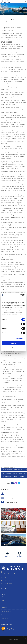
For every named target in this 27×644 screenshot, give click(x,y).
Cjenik (2, 600)
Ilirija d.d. (3, 597)
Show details (19, 339)
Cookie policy (4, 618)
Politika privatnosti (5, 615)
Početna (9, 22)
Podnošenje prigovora (6, 611)
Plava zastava (7, 554)
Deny (13, 348)
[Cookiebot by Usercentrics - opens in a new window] (19, 295)
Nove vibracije (17, 641)
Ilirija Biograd (4, 608)
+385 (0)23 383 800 (8, 577)
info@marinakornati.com (9, 583)
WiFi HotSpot (20, 554)
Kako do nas (4, 604)
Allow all (13, 343)
